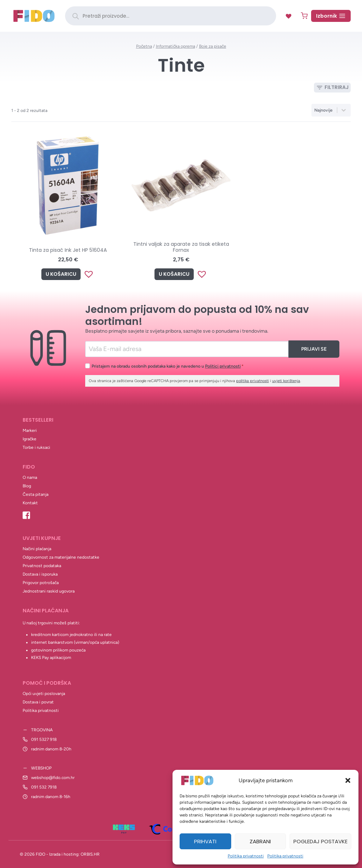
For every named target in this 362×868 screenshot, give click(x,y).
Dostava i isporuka (40, 574)
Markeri (30, 430)
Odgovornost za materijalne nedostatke (61, 557)
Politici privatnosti (223, 366)
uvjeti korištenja (286, 381)
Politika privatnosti (246, 856)
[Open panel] (332, 88)
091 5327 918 (44, 739)
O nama (30, 477)
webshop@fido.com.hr (53, 778)
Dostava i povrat (38, 702)
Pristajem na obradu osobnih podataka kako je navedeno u (168, 366)
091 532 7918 (44, 787)
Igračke (30, 439)
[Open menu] (331, 16)
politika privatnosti (253, 381)
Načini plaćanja (37, 549)
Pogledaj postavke (320, 841)
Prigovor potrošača (41, 583)
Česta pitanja (36, 494)
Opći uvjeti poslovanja (44, 694)
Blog (27, 486)
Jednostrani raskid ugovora (49, 591)
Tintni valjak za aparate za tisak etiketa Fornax (181, 247)
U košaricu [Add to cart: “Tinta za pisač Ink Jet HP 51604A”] (61, 274)
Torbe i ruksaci (36, 447)
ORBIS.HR (90, 854)
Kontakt (30, 503)
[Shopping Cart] (304, 16)
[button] (348, 780)
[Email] (187, 349)
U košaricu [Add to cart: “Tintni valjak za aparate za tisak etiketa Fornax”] (174, 274)
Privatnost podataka (42, 566)
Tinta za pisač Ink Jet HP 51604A (68, 250)
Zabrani (260, 841)
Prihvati (205, 841)
